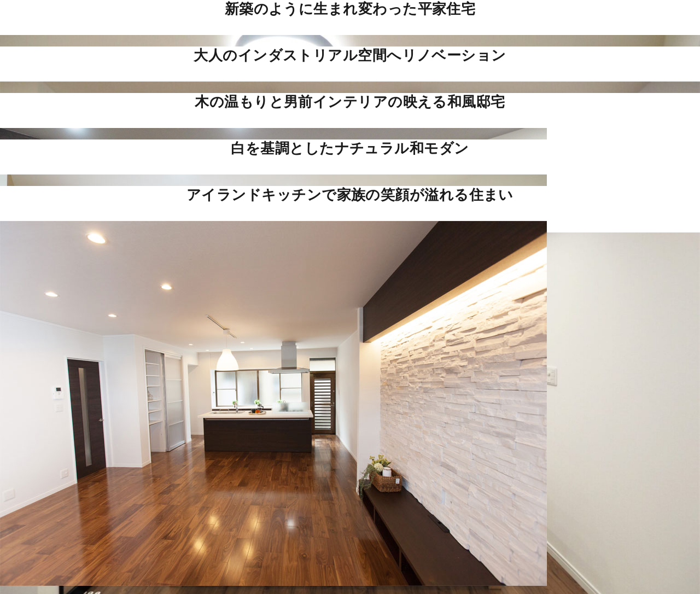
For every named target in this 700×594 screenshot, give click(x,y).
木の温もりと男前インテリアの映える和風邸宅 (350, 102)
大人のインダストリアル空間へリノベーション (350, 55)
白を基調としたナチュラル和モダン (350, 148)
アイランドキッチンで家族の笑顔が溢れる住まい (350, 195)
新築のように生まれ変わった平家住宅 (350, 9)
